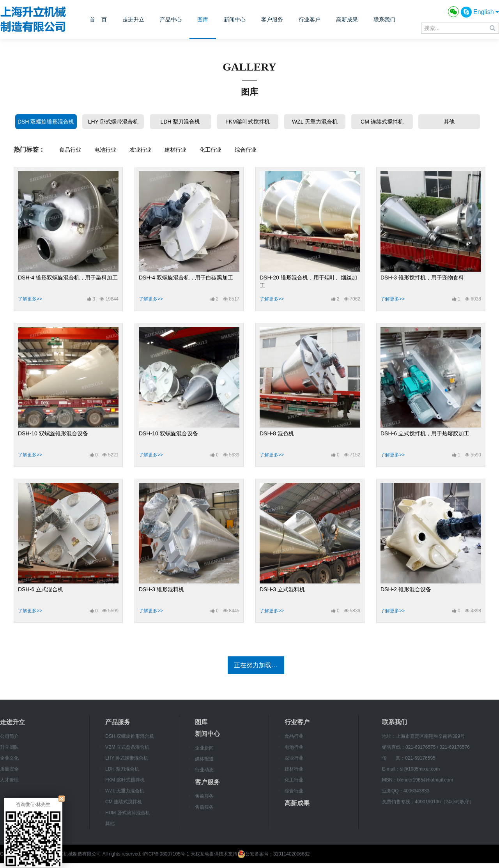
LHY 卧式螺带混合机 (113, 122)
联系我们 (384, 19)
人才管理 (9, 780)
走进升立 (133, 19)
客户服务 (272, 19)
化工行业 (211, 150)
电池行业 (105, 150)
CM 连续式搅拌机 (382, 122)
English (486, 12)
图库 (203, 19)
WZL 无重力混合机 (315, 122)
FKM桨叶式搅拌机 (248, 122)
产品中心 (171, 19)
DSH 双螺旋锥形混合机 (46, 122)
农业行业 (140, 150)
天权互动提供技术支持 (214, 854)
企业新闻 (204, 748)
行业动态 (204, 770)
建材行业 (175, 150)
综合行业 (246, 150)
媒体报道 (204, 759)
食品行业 (70, 150)
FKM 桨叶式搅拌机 (125, 780)
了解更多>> (30, 299)
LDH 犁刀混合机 (180, 122)
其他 (449, 122)
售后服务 (204, 807)
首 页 (98, 19)
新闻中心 (235, 19)
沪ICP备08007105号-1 (166, 854)
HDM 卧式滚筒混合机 (128, 813)
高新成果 (347, 19)
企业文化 (9, 758)
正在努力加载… (256, 665)
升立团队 (9, 747)
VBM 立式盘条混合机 (127, 747)
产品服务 (118, 722)
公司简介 (9, 736)
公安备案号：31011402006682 (273, 854)
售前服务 (204, 796)
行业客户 (310, 19)
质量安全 (9, 769)
